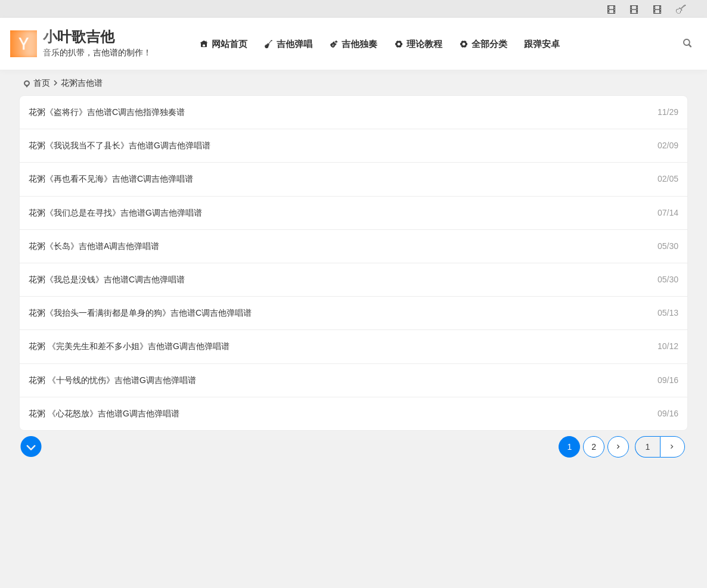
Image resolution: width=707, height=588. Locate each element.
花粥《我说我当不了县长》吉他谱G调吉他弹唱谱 (120, 145)
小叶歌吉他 (79, 37)
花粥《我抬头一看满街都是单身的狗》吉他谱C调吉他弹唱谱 (140, 313)
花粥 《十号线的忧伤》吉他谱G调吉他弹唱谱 (112, 380)
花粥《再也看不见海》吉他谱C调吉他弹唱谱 (111, 179)
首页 (42, 83)
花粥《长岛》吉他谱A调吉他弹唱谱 (94, 246)
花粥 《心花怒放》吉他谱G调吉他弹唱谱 (104, 413)
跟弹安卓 (542, 44)
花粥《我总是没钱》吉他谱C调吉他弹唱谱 (107, 279)
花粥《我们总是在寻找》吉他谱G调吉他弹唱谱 (115, 213)
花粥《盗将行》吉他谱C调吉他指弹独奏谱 (107, 112)
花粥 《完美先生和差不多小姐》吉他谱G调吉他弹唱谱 (129, 346)
